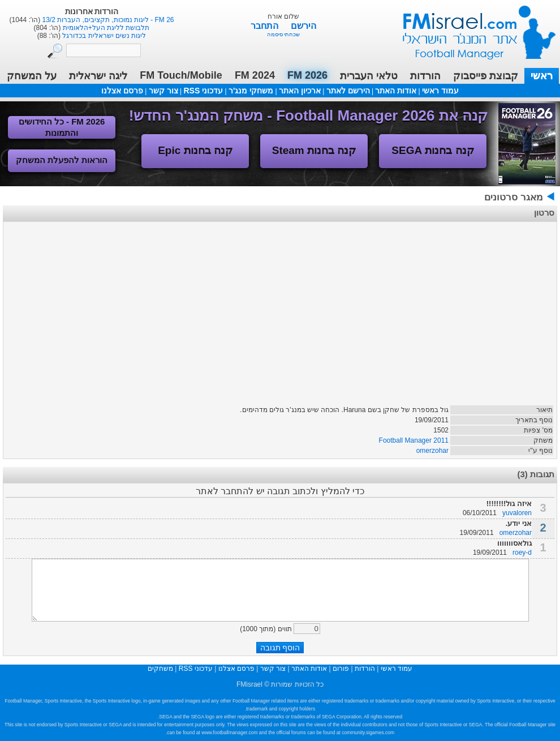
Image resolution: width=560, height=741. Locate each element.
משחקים (160, 669)
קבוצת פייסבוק (486, 76)
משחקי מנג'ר (251, 91)
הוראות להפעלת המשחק (62, 160)
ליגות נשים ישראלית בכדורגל (103, 36)
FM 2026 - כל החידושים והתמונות (62, 127)
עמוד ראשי (472, 28)
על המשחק (32, 76)
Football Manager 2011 (414, 440)
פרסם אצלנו (122, 91)
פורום (341, 669)
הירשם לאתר (348, 91)
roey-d (522, 552)
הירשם (303, 26)
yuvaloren (517, 513)
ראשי (542, 76)
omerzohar (432, 451)
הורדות (425, 76)
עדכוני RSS (203, 91)
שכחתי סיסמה (284, 34)
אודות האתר (396, 91)
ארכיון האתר (300, 91)
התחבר (266, 26)
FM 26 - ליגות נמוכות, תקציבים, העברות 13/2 (107, 20)
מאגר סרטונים (514, 197)
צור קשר (163, 91)
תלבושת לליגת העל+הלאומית (105, 28)
